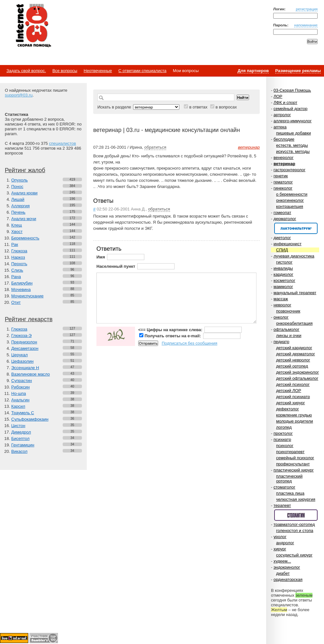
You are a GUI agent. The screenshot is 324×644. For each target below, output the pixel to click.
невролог (282, 305)
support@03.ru (19, 95)
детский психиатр (293, 397)
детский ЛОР (289, 391)
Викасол (19, 451)
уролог (280, 537)
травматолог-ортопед (294, 524)
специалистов (62, 143)
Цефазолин (22, 361)
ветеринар (284, 164)
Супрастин (22, 381)
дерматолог (285, 219)
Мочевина (21, 289)
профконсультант (293, 464)
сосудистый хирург (294, 555)
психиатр (282, 439)
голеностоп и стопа (295, 531)
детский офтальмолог (297, 378)
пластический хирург (294, 470)
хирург (280, 549)
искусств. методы (293, 151)
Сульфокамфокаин (30, 419)
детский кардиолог (294, 348)
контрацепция (290, 206)
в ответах (198, 107)
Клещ (17, 225)
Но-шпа (19, 393)
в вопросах (226, 107)
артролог (282, 115)
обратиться (155, 147)
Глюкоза (19, 251)
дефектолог (288, 409)
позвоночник (288, 311)
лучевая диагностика (294, 256)
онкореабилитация (294, 323)
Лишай (18, 199)
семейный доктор (290, 109)
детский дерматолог (296, 354)
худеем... (282, 561)
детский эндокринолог (297, 372)
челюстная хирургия (296, 499)
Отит (16, 302)
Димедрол (21, 432)
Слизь (17, 270)
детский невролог (293, 360)
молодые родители (295, 421)
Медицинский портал (33, 26)
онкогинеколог (290, 200)
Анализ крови (24, 193)
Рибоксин (20, 387)
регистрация (307, 9)
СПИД (282, 250)
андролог (285, 543)
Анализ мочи (24, 219)
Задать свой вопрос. (26, 71)
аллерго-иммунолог (293, 121)
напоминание (306, 25)
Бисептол (20, 439)
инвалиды (283, 268)
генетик (281, 176)
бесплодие (284, 139)
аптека (280, 127)
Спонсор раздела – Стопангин (296, 515)
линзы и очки (289, 336)
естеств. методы (292, 145)
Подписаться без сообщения (189, 343)
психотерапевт (290, 452)
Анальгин (20, 400)
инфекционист (288, 244)
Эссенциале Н (25, 368)
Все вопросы (65, 71)
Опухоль (19, 180)
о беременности (292, 194)
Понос (17, 187)
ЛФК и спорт (285, 103)
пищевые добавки (293, 133)
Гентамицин (23, 445)
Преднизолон (24, 342)
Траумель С (23, 413)
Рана (16, 277)
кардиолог (283, 274)
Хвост (17, 232)
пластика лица (290, 493)
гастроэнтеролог (289, 170)
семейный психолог (295, 458)
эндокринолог (287, 567)
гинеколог (283, 188)
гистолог (284, 262)
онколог (281, 317)
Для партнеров (253, 71)
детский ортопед (292, 366)
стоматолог (284, 487)
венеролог (283, 158)
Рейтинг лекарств (29, 319)
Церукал (19, 355)
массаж (281, 299)
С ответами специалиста (142, 71)
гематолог (283, 182)
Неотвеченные (98, 71)
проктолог (283, 433)
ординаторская (288, 579)
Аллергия (20, 206)
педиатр (281, 342)
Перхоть (19, 264)
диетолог (282, 238)
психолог (285, 446)
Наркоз (18, 257)
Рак (15, 244)
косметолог (284, 280)
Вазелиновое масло (31, 374)
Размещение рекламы (298, 71)
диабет (283, 573)
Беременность (25, 238)
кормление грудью (294, 415)
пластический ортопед (289, 479)
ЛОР (278, 96)
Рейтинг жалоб (25, 170)
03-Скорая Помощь (292, 90)
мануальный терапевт (295, 293)
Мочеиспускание (27, 296)
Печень (18, 212)
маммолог (283, 287)
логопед (284, 427)
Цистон (18, 426)
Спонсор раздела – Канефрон (296, 228)
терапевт (282, 505)
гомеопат (282, 213)
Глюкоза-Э (21, 336)
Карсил (18, 406)
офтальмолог (287, 329)
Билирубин (22, 283)
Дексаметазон (25, 348)
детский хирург (291, 403)
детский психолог (293, 384)
